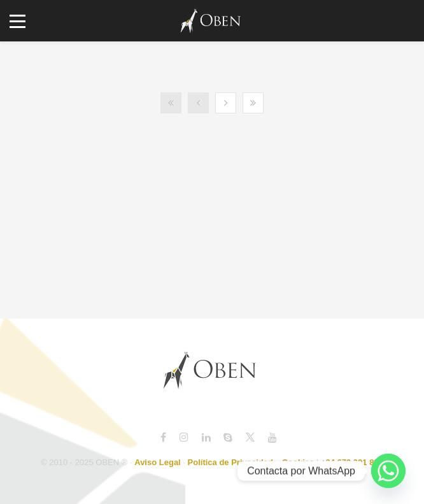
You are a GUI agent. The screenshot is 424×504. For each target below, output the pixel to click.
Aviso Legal (157, 462)
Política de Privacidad (230, 462)
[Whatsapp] (388, 471)
